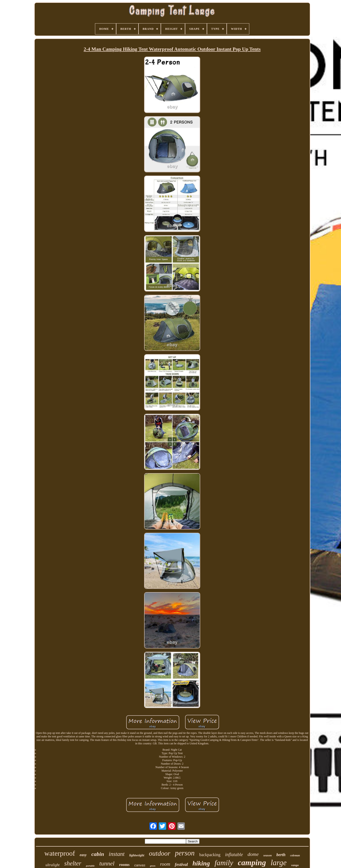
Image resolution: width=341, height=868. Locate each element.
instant (117, 854)
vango (295, 865)
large (279, 863)
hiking (201, 863)
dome (253, 854)
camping (252, 863)
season (267, 855)
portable (90, 866)
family (224, 863)
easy (83, 855)
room (165, 864)
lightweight (137, 855)
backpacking (210, 855)
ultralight (52, 865)
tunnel (107, 863)
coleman (295, 855)
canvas (140, 865)
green (153, 866)
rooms (124, 865)
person (185, 853)
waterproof (60, 853)
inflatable (234, 854)
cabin (98, 854)
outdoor (160, 853)
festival (181, 864)
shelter (73, 863)
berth (281, 855)
